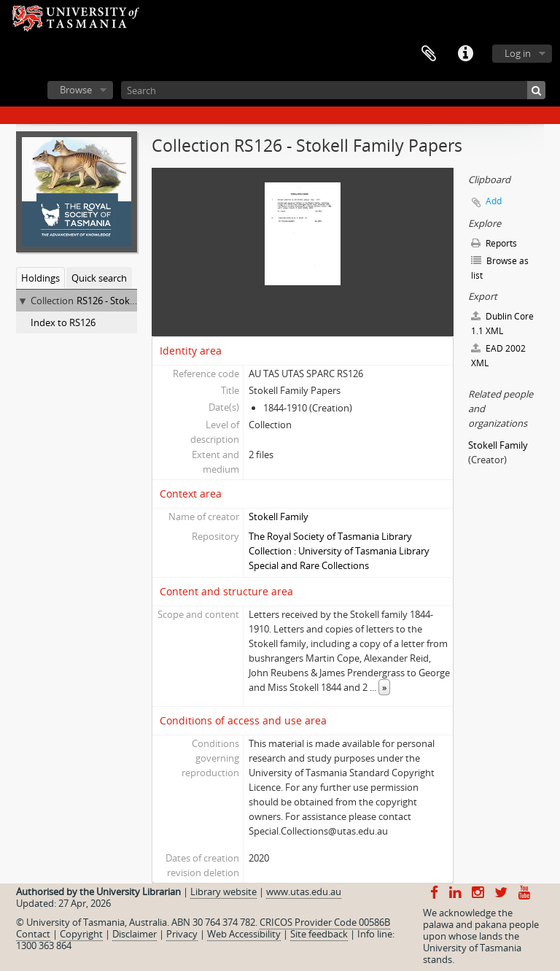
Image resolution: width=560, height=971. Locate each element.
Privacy (182, 934)
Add (494, 201)
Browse (76, 90)
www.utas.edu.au (304, 891)
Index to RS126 (63, 322)
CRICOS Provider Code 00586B (325, 922)
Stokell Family (279, 517)
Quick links (465, 54)
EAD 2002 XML (498, 356)
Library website (223, 891)
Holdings (40, 278)
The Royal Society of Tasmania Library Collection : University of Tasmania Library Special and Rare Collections (339, 551)
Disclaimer (135, 934)
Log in (518, 53)
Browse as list (500, 268)
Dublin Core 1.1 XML (502, 324)
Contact (33, 934)
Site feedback (319, 934)
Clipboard (429, 54)
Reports (494, 243)
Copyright (81, 934)
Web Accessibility (244, 934)
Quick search (99, 278)
